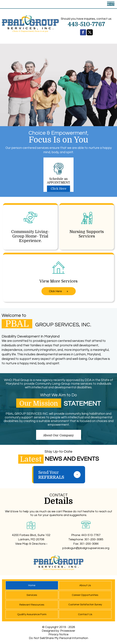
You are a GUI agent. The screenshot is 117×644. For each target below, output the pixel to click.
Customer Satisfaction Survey (85, 605)
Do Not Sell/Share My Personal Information (58, 638)
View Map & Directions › (31, 544)
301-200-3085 (94, 539)
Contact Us (85, 614)
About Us (85, 585)
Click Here (59, 189)
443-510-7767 (91, 535)
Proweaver (68, 631)
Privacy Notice (58, 634)
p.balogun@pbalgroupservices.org (86, 548)
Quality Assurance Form (32, 614)
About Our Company (58, 435)
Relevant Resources (32, 605)
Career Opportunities (85, 595)
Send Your (62, 475)
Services (32, 595)
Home (32, 585)
